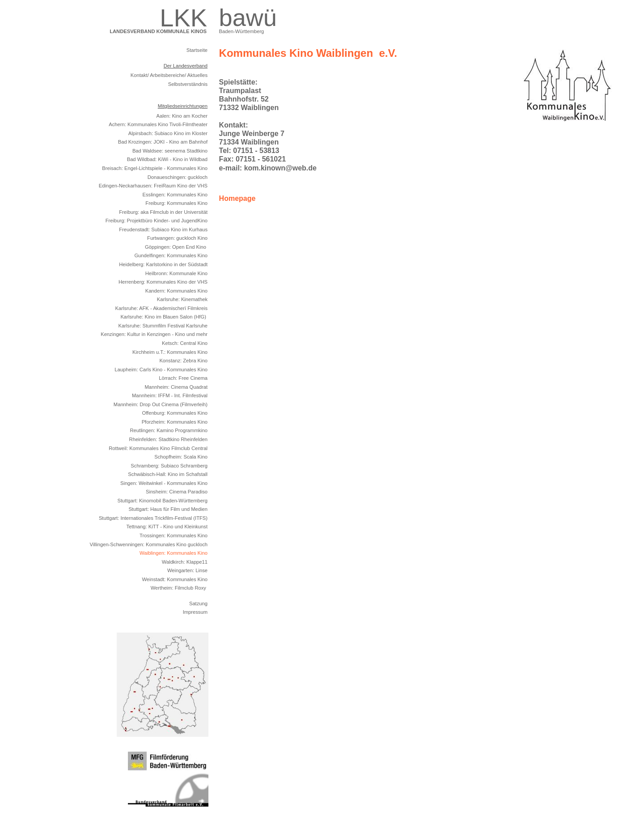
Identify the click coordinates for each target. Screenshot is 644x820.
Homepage (238, 198)
